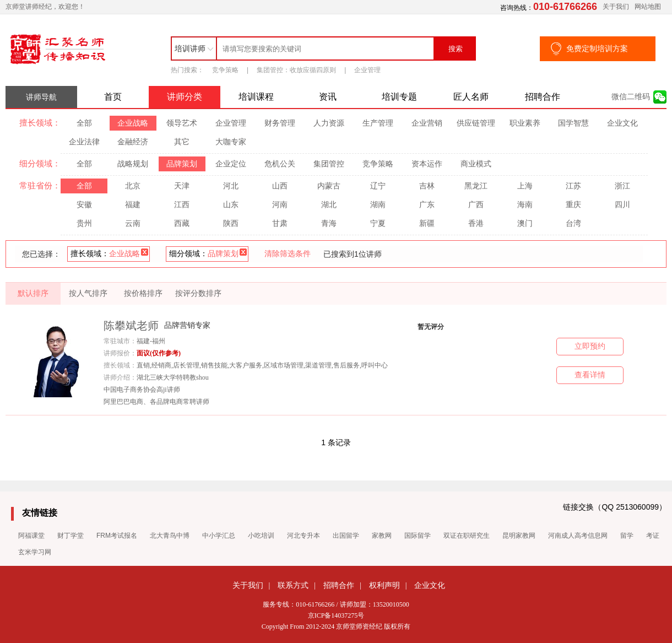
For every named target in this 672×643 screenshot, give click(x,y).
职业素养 (525, 123)
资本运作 (427, 164)
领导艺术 (182, 123)
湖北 (329, 204)
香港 (476, 223)
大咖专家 (231, 142)
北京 (133, 186)
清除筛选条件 (288, 253)
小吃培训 (261, 536)
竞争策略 (225, 70)
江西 (182, 204)
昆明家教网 (519, 536)
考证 (653, 536)
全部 (84, 123)
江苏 (573, 186)
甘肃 (280, 223)
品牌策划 (182, 164)
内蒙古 (329, 186)
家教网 (382, 536)
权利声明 (384, 585)
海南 (525, 204)
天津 (182, 186)
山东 (231, 204)
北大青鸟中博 (170, 536)
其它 (182, 142)
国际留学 (418, 536)
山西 (280, 186)
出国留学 (346, 536)
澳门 (525, 223)
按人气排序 (88, 293)
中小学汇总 (219, 536)
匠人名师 (471, 97)
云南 (133, 223)
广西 (476, 204)
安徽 (84, 204)
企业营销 (427, 123)
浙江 (622, 186)
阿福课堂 (31, 536)
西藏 (182, 223)
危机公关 (280, 164)
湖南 (378, 204)
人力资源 (329, 123)
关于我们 (616, 7)
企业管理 (367, 70)
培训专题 (399, 97)
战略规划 (133, 164)
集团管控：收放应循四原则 (296, 70)
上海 (525, 186)
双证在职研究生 (467, 536)
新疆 (427, 223)
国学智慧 (573, 123)
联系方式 (293, 585)
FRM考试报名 (117, 536)
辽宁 (378, 186)
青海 (329, 223)
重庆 (573, 204)
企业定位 (231, 164)
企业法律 (84, 142)
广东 (427, 204)
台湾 (573, 223)
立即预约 (590, 346)
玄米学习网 (35, 552)
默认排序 (33, 293)
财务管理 (280, 123)
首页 (113, 97)
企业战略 (133, 123)
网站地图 (648, 7)
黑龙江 (476, 186)
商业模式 (476, 164)
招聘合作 (543, 97)
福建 (133, 204)
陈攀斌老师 (131, 326)
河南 (280, 204)
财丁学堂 (71, 536)
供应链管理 (476, 123)
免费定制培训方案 (597, 48)
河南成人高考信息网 (578, 536)
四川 (622, 204)
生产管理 (378, 123)
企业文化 (622, 123)
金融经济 (133, 142)
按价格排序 (143, 293)
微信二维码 (631, 97)
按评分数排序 (198, 293)
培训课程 (256, 97)
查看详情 (590, 375)
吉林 (427, 186)
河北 (231, 186)
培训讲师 (190, 48)
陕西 (231, 223)
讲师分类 (185, 97)
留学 (627, 536)
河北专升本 (304, 536)
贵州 (84, 223)
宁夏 (378, 223)
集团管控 (329, 164)
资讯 (328, 97)
